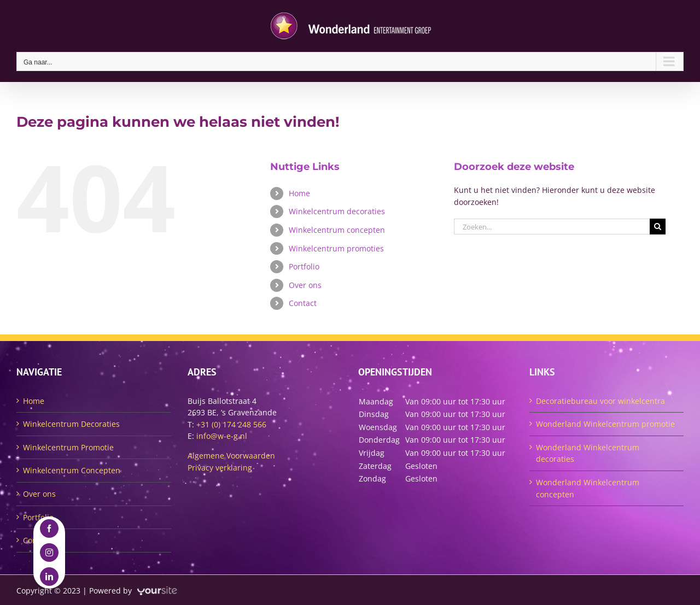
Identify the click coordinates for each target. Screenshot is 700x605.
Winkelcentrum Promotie (68, 447)
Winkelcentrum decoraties (337, 211)
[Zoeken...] (552, 227)
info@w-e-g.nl (222, 436)
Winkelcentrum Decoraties (71, 424)
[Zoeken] (658, 227)
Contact (303, 303)
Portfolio (304, 266)
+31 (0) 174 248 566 (231, 424)
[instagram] (49, 553)
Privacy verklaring (220, 468)
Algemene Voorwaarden (231, 456)
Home (299, 193)
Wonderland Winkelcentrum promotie (605, 424)
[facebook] (49, 528)
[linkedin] (49, 577)
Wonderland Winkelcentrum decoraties (588, 453)
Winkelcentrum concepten (337, 230)
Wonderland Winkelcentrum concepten (588, 488)
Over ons (305, 285)
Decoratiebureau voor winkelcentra (600, 401)
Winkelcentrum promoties (336, 248)
